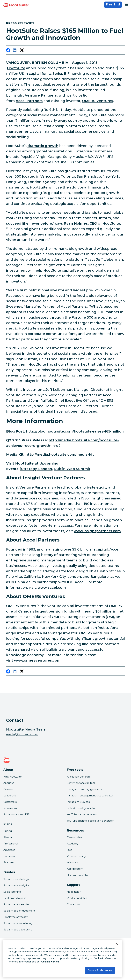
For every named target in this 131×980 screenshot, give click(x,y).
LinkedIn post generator (81, 808)
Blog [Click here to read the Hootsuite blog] (70, 850)
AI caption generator (79, 777)
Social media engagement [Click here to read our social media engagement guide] (19, 911)
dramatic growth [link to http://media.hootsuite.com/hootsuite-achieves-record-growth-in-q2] (43, 146)
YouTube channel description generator (90, 821)
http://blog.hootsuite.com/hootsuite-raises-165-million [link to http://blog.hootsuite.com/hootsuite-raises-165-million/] (75, 431)
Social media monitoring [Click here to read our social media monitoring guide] (18, 923)
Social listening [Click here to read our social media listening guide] (12, 892)
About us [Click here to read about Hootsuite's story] (9, 783)
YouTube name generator (82, 814)
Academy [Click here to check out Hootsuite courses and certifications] (73, 844)
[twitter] (22, 51)
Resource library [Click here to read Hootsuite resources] (76, 856)
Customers (10, 802)
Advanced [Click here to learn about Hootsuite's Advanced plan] (9, 850)
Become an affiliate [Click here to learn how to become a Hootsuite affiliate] (79, 875)
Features (9, 863)
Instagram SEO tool (79, 802)
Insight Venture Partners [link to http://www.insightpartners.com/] (34, 95)
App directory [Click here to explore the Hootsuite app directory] (75, 869)
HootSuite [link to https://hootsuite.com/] (16, 68)
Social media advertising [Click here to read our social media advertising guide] (18, 930)
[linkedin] (15, 51)
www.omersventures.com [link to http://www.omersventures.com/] (37, 660)
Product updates (77, 898)
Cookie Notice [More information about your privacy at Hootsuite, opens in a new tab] (50, 962)
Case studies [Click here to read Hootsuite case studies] (74, 837)
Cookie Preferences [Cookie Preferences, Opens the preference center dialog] (100, 970)
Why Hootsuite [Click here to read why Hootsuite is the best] (13, 777)
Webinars (72, 863)
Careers (8, 789)
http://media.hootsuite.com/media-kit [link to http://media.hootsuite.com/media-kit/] (60, 454)
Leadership (10, 796)
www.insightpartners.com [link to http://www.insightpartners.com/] (97, 531)
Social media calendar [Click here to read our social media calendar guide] (16, 904)
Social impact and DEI (17, 814)
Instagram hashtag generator (84, 789)
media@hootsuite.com (22, 734)
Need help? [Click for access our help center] (74, 892)
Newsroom (10, 808)
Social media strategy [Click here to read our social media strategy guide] (16, 879)
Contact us (73, 904)
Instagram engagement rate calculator (90, 796)
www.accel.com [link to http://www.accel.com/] (52, 587)
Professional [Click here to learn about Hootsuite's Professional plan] (11, 844)
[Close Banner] (117, 944)
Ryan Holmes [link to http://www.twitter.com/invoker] (76, 223)
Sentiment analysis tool (81, 783)
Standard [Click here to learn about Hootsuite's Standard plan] (9, 837)
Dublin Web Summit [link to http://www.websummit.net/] (72, 469)
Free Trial (113, 5)
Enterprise (10, 856)
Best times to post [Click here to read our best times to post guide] (15, 898)
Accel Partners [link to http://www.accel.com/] (29, 101)
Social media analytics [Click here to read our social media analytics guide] (16, 885)
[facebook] (8, 51)
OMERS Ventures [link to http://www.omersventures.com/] (98, 101)
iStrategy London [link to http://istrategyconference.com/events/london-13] (36, 469)
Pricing (8, 831)
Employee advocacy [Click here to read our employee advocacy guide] (16, 917)
